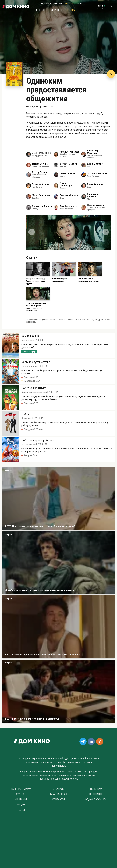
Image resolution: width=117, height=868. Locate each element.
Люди (79, 3)
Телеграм (96, 789)
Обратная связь (58, 794)
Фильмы (69, 3)
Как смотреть (57, 10)
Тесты (21, 810)
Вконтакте (96, 794)
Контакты (58, 800)
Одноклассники (96, 800)
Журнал (58, 3)
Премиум (71, 10)
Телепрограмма (43, 3)
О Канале (58, 789)
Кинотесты (41, 10)
